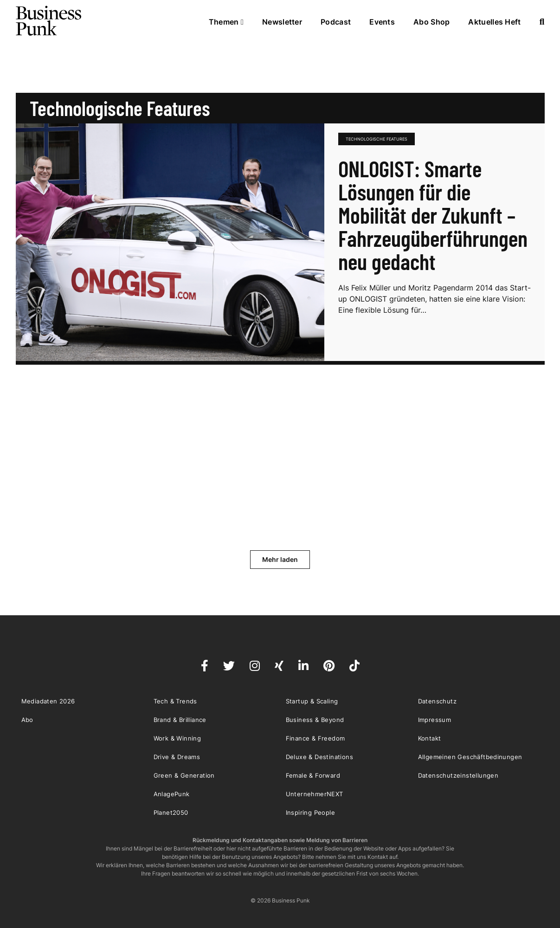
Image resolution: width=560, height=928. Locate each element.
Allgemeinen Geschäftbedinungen (470, 757)
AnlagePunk (172, 794)
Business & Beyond (315, 720)
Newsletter (282, 22)
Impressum (435, 720)
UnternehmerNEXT (315, 794)
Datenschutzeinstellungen (458, 775)
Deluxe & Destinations (319, 757)
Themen (226, 22)
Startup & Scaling (312, 701)
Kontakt (430, 738)
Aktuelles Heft (494, 22)
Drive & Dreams (177, 757)
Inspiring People (310, 812)
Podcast (336, 22)
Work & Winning (177, 738)
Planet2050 (171, 812)
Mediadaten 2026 (48, 701)
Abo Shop (431, 22)
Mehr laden (280, 559)
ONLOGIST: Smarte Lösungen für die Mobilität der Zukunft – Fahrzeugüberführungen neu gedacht (433, 215)
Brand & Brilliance (180, 720)
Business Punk (49, 21)
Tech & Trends (175, 701)
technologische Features (377, 139)
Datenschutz (437, 701)
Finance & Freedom (315, 738)
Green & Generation (184, 775)
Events (382, 22)
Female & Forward (313, 775)
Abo (27, 720)
